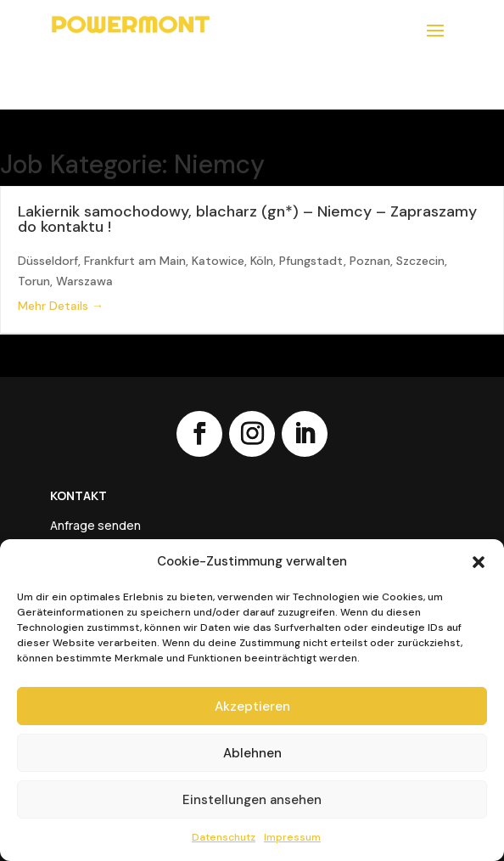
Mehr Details (61, 306)
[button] (479, 562)
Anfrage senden (95, 526)
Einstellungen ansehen (252, 800)
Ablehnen (252, 753)
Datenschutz (224, 837)
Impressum (292, 837)
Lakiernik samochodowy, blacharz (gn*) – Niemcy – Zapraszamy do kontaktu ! (247, 219)
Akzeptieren (252, 706)
